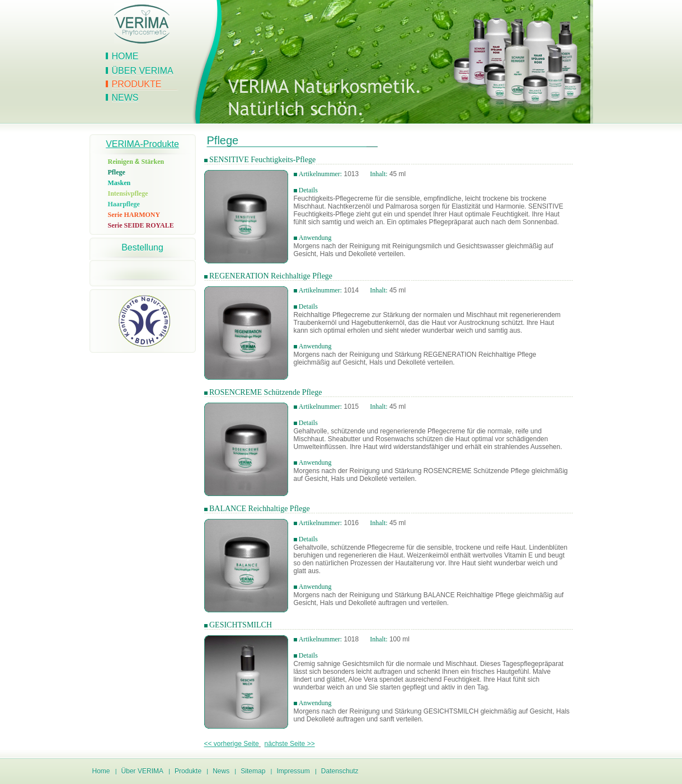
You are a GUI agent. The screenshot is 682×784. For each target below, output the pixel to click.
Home (125, 56)
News (125, 98)
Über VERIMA (143, 71)
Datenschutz (340, 771)
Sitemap (253, 771)
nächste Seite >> (290, 744)
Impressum (293, 771)
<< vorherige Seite (232, 744)
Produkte (137, 84)
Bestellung (142, 247)
